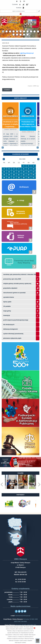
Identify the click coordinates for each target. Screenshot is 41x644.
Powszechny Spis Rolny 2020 (12, 279)
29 (24, 178)
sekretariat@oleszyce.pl (23, 616)
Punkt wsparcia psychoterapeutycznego (16, 320)
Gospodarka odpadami (10, 288)
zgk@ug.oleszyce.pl (27, 53)
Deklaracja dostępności (11, 329)
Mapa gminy (7, 311)
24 (33, 175)
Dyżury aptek (7, 302)
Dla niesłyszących (9, 325)
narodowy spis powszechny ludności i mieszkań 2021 (20, 274)
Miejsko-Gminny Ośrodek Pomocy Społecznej (17, 284)
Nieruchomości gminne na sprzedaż (14, 293)
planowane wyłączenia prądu (12, 338)
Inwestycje (28, 116)
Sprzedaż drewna (9, 297)
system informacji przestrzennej (13, 334)
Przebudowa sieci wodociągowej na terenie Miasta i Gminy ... (28, 125)
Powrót (7, 90)
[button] (34, 628)
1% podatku (7, 306)
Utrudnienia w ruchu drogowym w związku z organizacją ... (10, 124)
